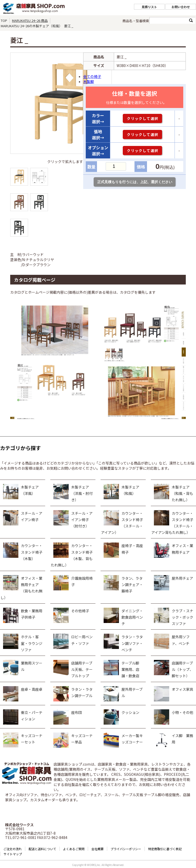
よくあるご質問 (74, 849)
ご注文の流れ (13, 849)
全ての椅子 (92, 76)
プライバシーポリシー (126, 849)
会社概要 (97, 849)
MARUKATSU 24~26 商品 (30, 21)
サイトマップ (13, 854)
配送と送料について (42, 849)
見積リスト (149, 7)
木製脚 (89, 82)
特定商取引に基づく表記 (165, 849)
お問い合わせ (181, 7)
